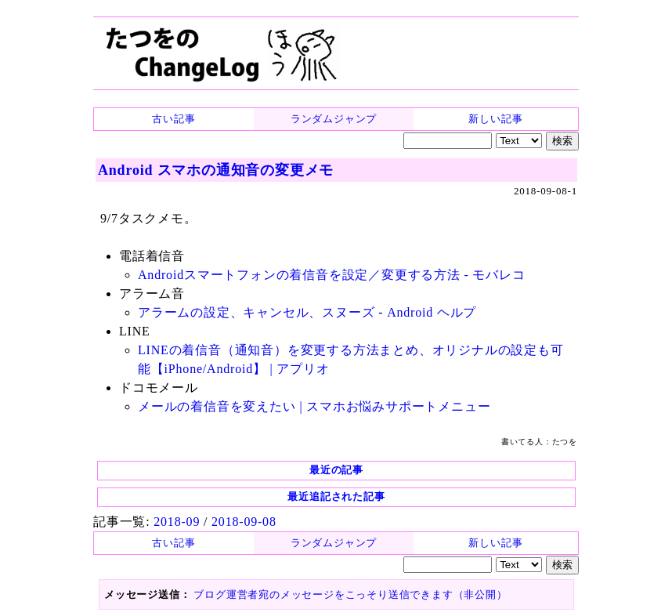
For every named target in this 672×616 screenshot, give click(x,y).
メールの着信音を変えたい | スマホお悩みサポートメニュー (314, 406)
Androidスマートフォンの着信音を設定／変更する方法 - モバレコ (332, 275)
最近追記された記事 (336, 496)
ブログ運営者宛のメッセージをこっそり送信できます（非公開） (350, 594)
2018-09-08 (244, 522)
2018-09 (177, 522)
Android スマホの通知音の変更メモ (216, 170)
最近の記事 (336, 470)
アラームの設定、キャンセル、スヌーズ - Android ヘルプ (307, 312)
